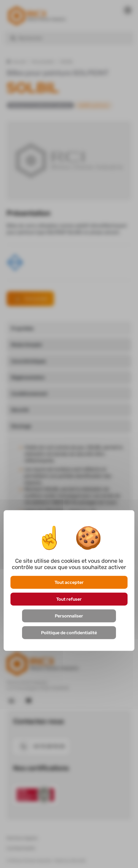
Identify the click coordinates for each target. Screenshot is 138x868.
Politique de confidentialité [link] (69, 633)
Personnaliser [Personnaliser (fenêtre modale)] (69, 616)
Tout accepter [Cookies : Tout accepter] (69, 582)
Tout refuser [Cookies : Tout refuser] (69, 599)
